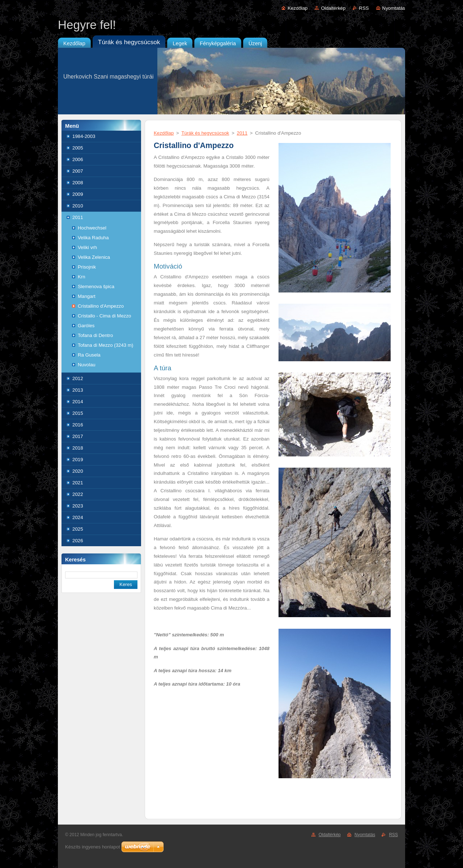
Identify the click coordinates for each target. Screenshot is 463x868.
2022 (78, 494)
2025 (78, 529)
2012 (78, 378)
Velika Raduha (93, 238)
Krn (82, 277)
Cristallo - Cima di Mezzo (104, 316)
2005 (78, 148)
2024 (78, 517)
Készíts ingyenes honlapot (93, 847)
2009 (78, 194)
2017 (78, 436)
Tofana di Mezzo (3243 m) (105, 345)
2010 (78, 206)
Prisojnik (87, 267)
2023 (78, 506)
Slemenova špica (96, 286)
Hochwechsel (92, 228)
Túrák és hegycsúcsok (205, 133)
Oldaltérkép (333, 8)
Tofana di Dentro (95, 335)
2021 (78, 483)
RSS (364, 8)
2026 (78, 541)
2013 (78, 390)
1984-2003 (84, 136)
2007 (78, 171)
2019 (78, 460)
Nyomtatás (394, 8)
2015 (78, 413)
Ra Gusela (89, 355)
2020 (78, 471)
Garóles (86, 326)
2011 (78, 217)
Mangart (87, 296)
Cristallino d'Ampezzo (101, 306)
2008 (78, 183)
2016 (78, 425)
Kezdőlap (298, 8)
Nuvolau (87, 365)
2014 (78, 402)
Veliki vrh (87, 247)
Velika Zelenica (94, 257)
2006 (78, 159)
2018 (78, 448)
